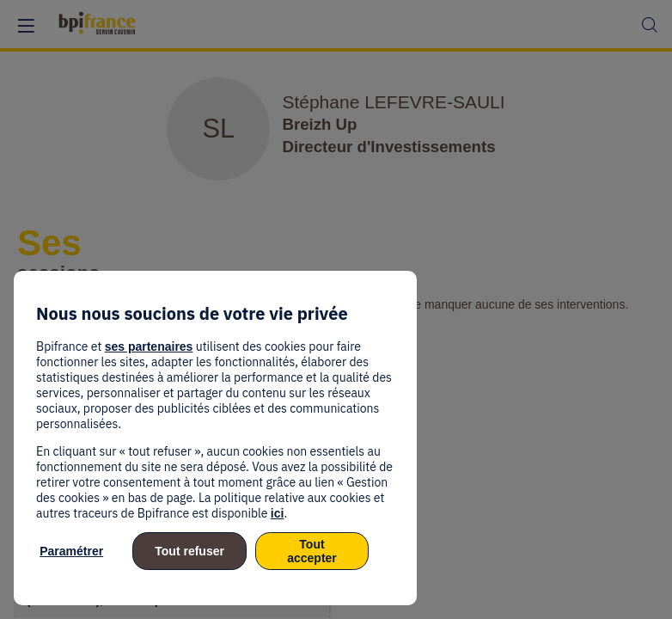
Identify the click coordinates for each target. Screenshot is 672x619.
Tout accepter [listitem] (312, 551)
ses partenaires (149, 346)
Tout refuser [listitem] (189, 551)
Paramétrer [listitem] (71, 551)
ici (278, 513)
